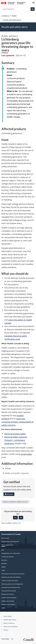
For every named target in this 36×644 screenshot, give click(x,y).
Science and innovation (9, 598)
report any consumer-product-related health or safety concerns (17, 422)
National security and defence (11, 577)
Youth (3, 608)
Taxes (3, 570)
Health (14, 16)
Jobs (3, 550)
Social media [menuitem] (8, 616)
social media (26, 454)
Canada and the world (9, 591)
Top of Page (7, 639)
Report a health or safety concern (15, 502)
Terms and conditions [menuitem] (11, 627)
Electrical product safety (15, 434)
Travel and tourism (8, 557)
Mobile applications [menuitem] (10, 620)
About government (7, 545)
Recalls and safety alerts (12, 20)
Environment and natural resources (13, 574)
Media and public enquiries (17, 473)
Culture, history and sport (10, 581)
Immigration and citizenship (11, 553)
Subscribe (9, 494)
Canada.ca (5, 16)
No (21, 518)
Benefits (4, 564)
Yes (15, 518)
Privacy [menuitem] (6, 630)
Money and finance (8, 594)
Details (8, 468)
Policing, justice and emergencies (12, 584)
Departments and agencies (10, 542)
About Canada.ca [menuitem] (9, 623)
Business (4, 560)
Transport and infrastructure (11, 587)
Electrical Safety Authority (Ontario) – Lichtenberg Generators (16, 440)
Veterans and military (8, 604)
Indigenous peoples (8, 601)
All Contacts (5, 538)
